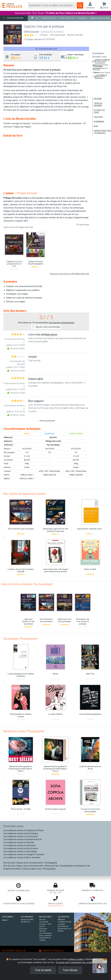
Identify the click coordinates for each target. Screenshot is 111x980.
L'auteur (98, 117)
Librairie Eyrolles (27, 920)
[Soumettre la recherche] (80, 5)
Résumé (98, 99)
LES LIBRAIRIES (27, 917)
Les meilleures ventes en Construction (21, 836)
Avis (96, 126)
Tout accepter (43, 970)
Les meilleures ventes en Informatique (21, 833)
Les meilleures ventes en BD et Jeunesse (22, 857)
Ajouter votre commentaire (46, 327)
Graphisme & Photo (12, 869)
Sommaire (99, 122)
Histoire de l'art (52, 866)
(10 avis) (44, 35)
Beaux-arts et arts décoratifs (30, 863)
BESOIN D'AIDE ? (46, 917)
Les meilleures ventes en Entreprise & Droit (23, 839)
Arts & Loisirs (9, 863)
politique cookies (76, 959)
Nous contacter (45, 936)
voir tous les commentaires (61, 323)
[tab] (18, 57)
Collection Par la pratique (52, 32)
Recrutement (63, 926)
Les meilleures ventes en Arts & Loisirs (21, 848)
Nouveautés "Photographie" (21, 639)
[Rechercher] (53, 5)
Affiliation (61, 920)
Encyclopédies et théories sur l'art (75, 866)
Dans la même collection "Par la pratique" (27, 584)
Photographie (51, 863)
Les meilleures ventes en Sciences (19, 842)
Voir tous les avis (58, 35)
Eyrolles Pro (25, 922)
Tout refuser (70, 970)
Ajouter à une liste (46, 49)
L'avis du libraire (98, 105)
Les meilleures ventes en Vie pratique (20, 851)
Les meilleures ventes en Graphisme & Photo (23, 830)
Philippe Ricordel (31, 32)
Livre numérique (46, 933)
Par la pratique (53, 445)
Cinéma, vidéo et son (32, 869)
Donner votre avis (75, 35)
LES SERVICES (64, 917)
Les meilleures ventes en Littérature (20, 845)
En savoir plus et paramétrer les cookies (75, 962)
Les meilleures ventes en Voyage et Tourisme (24, 854)
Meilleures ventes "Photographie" (24, 731)
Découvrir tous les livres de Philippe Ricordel (69, 274)
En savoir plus (83, 225)
